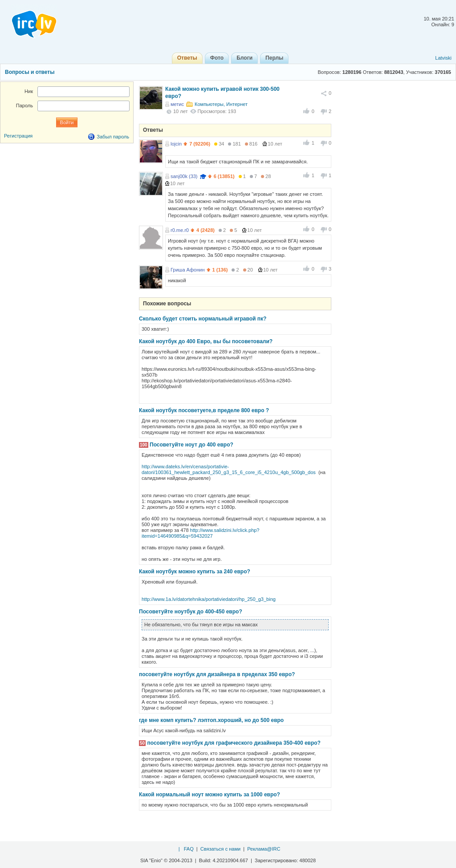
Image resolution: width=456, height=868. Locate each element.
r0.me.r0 (180, 230)
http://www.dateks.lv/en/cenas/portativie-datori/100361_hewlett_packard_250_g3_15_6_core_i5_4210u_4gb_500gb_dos (229, 469)
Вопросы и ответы (30, 72)
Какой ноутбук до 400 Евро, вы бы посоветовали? (206, 341)
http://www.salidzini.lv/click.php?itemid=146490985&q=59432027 (201, 533)
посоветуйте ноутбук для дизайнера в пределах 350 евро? (217, 674)
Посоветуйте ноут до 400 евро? (191, 445)
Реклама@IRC (264, 849)
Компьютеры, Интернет (221, 104)
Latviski (443, 58)
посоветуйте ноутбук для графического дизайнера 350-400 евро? (234, 743)
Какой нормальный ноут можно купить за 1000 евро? (210, 795)
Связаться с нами (220, 849)
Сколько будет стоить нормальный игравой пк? (203, 319)
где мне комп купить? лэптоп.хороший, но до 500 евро (211, 720)
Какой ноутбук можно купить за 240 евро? (195, 572)
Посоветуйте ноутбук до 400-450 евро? (191, 612)
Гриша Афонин (188, 270)
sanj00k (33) (184, 176)
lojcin (176, 144)
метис (177, 104)
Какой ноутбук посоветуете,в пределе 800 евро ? (204, 410)
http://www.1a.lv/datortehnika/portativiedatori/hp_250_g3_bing (209, 599)
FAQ (189, 849)
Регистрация (18, 136)
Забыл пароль (113, 137)
